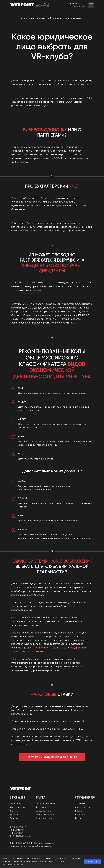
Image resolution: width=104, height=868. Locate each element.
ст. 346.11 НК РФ (38, 648)
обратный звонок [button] (79, 6)
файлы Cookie (30, 859)
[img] (91, 5)
